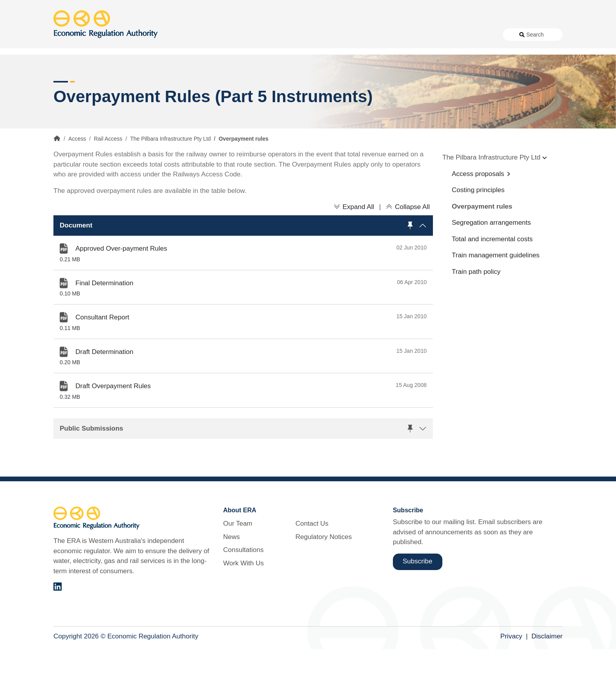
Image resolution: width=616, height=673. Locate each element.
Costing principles (478, 214)
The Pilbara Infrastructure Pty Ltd (170, 163)
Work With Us (380, 35)
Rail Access (108, 163)
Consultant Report (102, 341)
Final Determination (104, 307)
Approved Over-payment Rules (121, 272)
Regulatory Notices (468, 35)
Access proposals (478, 197)
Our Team (238, 547)
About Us (266, 35)
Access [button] (64, 63)
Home (57, 162)
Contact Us (421, 35)
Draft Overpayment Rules (113, 410)
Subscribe (418, 585)
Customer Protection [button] (328, 63)
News (301, 35)
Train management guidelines (496, 279)
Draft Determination (104, 375)
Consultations (335, 35)
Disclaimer (547, 660)
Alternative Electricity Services (186, 63)
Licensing (439, 63)
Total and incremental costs (492, 263)
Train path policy (476, 295)
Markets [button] (531, 63)
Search (535, 35)
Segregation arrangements (491, 247)
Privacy (511, 660)
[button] (243, 249)
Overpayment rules (482, 230)
